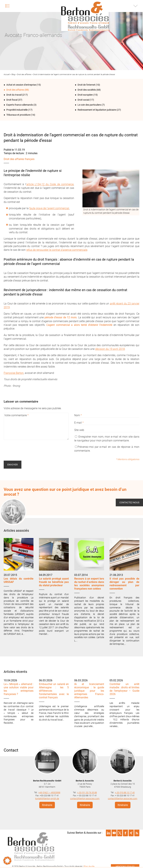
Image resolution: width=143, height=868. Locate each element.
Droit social (83, 100)
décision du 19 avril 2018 (110, 349)
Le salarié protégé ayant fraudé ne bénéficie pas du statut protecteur (54, 582)
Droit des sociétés (87, 90)
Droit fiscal (12, 100)
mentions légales (125, 865)
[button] (7, 861)
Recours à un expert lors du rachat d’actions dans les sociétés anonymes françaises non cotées (89, 584)
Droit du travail (14, 95)
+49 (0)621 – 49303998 (49, 791)
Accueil (7, 74)
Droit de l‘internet (86, 85)
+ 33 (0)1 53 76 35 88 (87, 791)
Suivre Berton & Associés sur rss (137, 832)
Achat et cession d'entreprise (21, 85)
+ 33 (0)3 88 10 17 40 (125, 791)
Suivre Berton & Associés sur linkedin (108, 832)
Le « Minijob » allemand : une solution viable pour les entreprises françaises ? (19, 689)
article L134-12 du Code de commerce (50, 184)
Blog (13, 74)
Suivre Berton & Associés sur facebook (125, 832)
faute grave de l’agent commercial (49, 208)
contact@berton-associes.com (85, 797)
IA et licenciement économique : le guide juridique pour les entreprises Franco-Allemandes (89, 691)
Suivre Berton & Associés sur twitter (120, 832)
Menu (8, 6)
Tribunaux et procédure (18, 115)
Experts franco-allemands (20, 105)
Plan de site (89, 865)
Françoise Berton (14, 373)
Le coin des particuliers (89, 105)
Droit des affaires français (19, 159)
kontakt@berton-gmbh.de (47, 797)
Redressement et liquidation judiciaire (97, 110)
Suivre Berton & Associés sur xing (131, 832)
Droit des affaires (24, 74)
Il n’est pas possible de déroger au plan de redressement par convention (124, 584)
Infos (135, 6)
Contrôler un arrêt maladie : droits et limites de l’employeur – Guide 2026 (124, 689)
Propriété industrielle (17, 110)
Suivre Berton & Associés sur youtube (114, 832)
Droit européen (85, 95)
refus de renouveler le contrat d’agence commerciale (57, 250)
